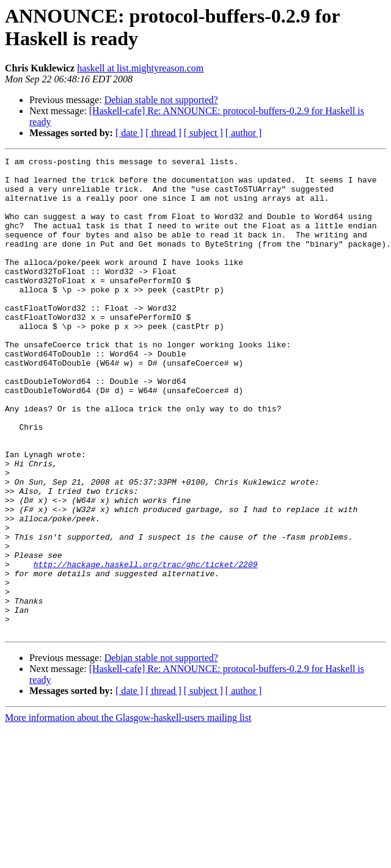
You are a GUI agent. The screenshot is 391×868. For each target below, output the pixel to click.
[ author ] (244, 133)
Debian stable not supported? (161, 100)
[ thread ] (163, 133)
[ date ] (129, 133)
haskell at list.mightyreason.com (140, 68)
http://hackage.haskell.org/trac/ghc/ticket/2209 (146, 646)
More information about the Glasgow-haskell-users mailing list (128, 813)
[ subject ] (203, 133)
